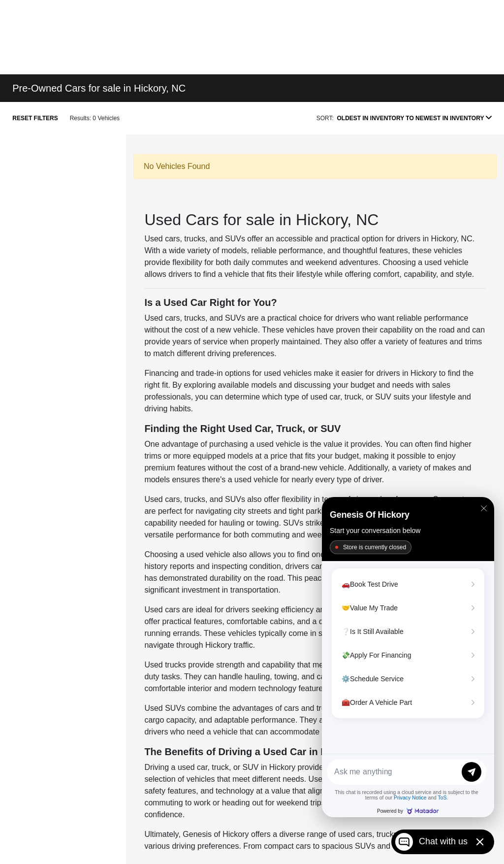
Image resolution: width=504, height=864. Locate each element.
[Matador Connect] (408, 657)
